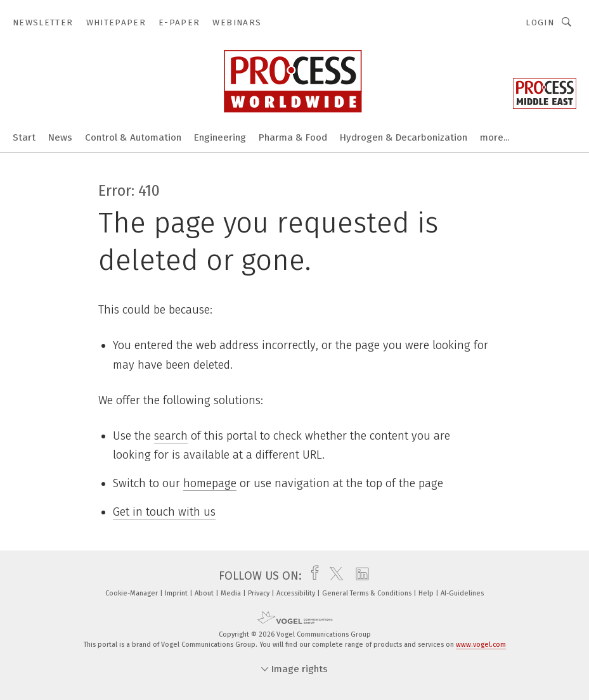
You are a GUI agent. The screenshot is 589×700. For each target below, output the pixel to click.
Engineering (220, 137)
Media (232, 593)
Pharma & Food (293, 137)
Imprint (177, 593)
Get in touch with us (164, 512)
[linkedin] (359, 576)
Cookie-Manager (133, 593)
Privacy (260, 593)
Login (540, 22)
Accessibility (297, 593)
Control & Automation (133, 137)
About (205, 593)
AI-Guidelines (462, 593)
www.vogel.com (481, 645)
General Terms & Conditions (368, 593)
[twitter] (333, 576)
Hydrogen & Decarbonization (404, 137)
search (171, 436)
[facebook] (312, 576)
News (60, 137)
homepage (210, 483)
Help (427, 593)
